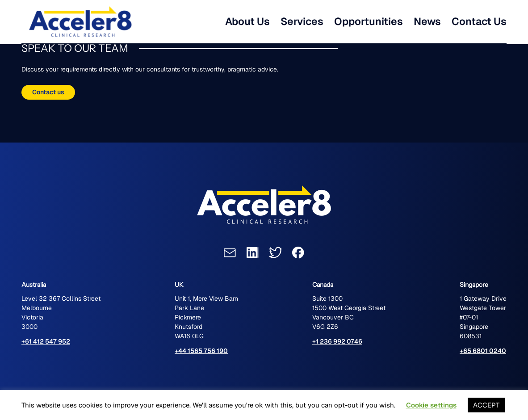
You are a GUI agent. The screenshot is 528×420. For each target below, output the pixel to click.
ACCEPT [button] (486, 405)
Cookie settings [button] (431, 405)
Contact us (48, 92)
